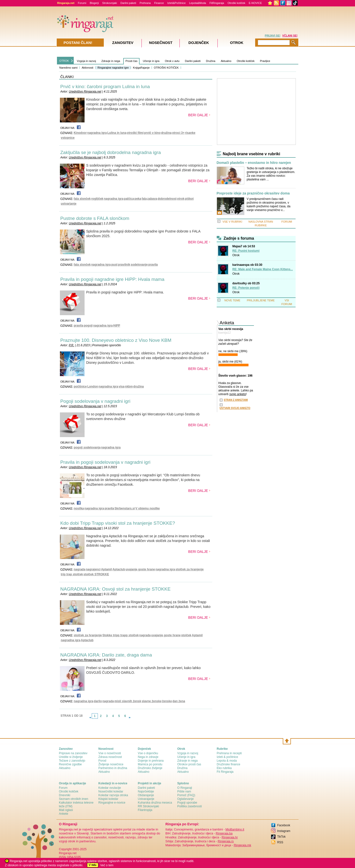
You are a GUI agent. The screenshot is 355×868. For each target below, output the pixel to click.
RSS (280, 842)
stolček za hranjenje (190, 569)
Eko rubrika (224, 768)
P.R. (71, 345)
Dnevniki (65, 795)
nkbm (129, 386)
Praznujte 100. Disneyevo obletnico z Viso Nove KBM (116, 340)
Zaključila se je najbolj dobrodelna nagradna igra (111, 152)
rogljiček (97, 199)
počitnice (80, 386)
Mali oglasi (66, 810)
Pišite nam (184, 791)
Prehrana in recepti (229, 753)
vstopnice (68, 138)
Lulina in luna (117, 133)
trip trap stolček (72, 574)
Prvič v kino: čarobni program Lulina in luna (105, 87)
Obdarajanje (146, 795)
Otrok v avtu (172, 61)
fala (144, 199)
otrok (181, 199)
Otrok (236, 255)
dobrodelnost (167, 199)
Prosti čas (131, 61)
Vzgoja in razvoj (87, 61)
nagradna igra (97, 133)
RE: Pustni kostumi (246, 251)
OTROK (64, 61)
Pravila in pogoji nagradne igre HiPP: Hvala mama (112, 279)
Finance (159, 3)
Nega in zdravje (148, 757)
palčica (129, 199)
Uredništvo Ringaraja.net (85, 92)
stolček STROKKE (96, 574)
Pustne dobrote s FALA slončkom (95, 218)
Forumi (82, 3)
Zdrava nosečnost (110, 757)
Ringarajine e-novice (112, 803)
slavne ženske (152, 701)
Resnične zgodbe (70, 764)
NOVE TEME (232, 300)
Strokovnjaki (110, 3)
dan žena (179, 701)
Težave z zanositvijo (72, 761)
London (93, 386)
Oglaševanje (186, 799)
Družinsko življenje (150, 768)
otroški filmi (135, 133)
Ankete (63, 814)
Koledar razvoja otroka (113, 795)
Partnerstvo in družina (113, 768)
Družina (211, 61)
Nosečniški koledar (111, 791)
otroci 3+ (178, 133)
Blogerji (94, 3)
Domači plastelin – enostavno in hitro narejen (254, 163)
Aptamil (106, 569)
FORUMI (287, 222)
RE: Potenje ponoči (246, 288)
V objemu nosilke (148, 508)
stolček (186, 635)
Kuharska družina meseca (155, 803)
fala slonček (82, 199)
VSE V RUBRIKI (232, 222)
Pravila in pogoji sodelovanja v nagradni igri (105, 462)
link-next (130, 717)
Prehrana (145, 3)
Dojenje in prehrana (151, 761)
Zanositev (123, 43)
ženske (167, 701)
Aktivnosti (87, 68)
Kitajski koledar (108, 799)
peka (138, 199)
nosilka (79, 508)
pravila (153, 265)
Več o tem (107, 865)
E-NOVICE (255, 3)
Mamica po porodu (150, 764)
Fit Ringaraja (225, 772)
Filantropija (145, 810)
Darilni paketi (128, 3)
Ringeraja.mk (242, 845)
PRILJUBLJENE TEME (261, 300)
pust (114, 265)
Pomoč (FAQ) (186, 795)
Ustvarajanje (146, 799)
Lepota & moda (227, 761)
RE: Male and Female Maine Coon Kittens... (263, 269)
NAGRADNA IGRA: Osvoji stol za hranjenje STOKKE (115, 589)
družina (166, 133)
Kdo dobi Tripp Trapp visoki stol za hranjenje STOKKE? (118, 523)
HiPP (117, 326)
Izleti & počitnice (227, 757)
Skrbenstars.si (125, 508)
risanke (190, 133)
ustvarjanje (69, 204)
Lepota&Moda (198, 3)
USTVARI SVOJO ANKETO (235, 408)
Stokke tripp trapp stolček (120, 635)
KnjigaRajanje (141, 68)
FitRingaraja (217, 3)
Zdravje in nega (111, 61)
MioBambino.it (235, 829)
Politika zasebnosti (189, 806)
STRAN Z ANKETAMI (236, 400)
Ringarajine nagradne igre (113, 68)
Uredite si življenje (71, 757)
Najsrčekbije (146, 791)
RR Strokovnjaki (148, 806)
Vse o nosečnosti (110, 753)
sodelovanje (139, 265)
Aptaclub (119, 569)
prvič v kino (152, 133)
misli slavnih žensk (128, 701)
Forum (63, 788)
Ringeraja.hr (230, 837)
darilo (98, 701)
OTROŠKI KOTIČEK (166, 68)
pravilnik (124, 265)
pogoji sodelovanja (87, 447)
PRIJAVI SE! (273, 36)
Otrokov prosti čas (189, 764)
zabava (152, 199)
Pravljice (265, 61)
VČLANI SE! (290, 36)
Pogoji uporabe (187, 803)
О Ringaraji (185, 788)
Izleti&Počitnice (177, 3)
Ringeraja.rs (226, 841)
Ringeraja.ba (224, 833)
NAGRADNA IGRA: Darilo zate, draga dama (106, 655)
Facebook (284, 825)
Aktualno (226, 61)
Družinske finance (228, 764)
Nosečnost (161, 43)
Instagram (284, 831)
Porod (102, 761)
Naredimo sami (69, 68)
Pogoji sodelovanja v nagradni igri (95, 401)
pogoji (88, 326)
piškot (189, 199)
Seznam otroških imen (74, 799)
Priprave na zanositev (73, 753)
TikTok (281, 837)
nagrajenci (93, 569)
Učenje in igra (151, 61)
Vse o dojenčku (148, 753)
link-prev (90, 717)
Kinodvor (80, 133)
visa (121, 386)
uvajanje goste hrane (140, 569)
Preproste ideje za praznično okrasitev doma (253, 193)
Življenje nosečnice (111, 764)
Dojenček (199, 43)
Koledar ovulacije (110, 788)
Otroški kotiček (236, 3)
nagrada (80, 569)
